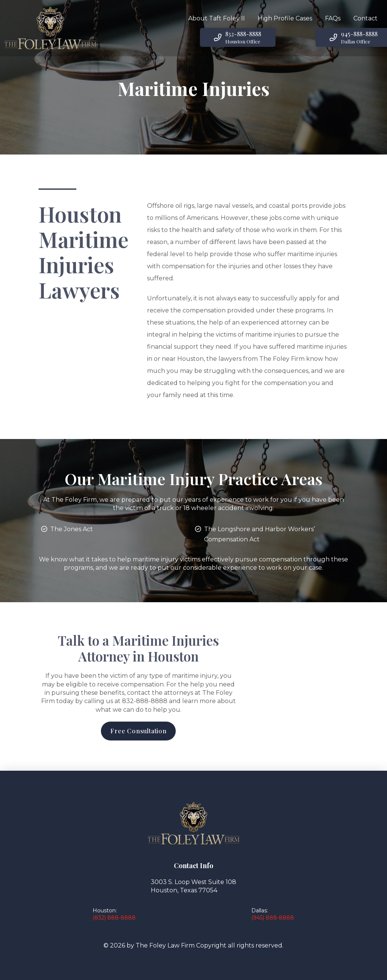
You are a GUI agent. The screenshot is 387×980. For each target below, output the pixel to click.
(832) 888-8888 (114, 918)
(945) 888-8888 (273, 918)
